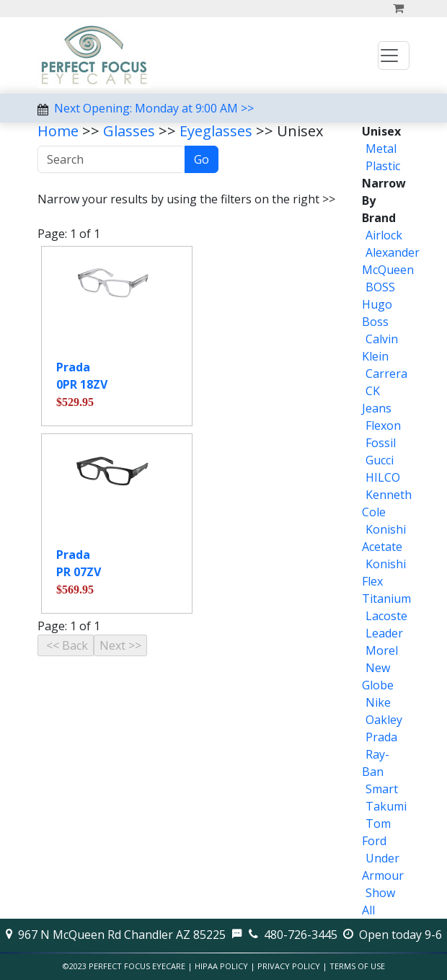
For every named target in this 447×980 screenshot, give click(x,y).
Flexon (383, 425)
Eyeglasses (216, 131)
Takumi (386, 806)
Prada (381, 737)
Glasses (129, 131)
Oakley (384, 720)
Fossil (381, 443)
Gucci (380, 460)
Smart (382, 789)
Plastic (383, 166)
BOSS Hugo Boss (379, 304)
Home (58, 131)
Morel (382, 650)
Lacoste (386, 616)
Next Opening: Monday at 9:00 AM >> (154, 108)
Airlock (384, 235)
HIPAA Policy (221, 966)
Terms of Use (357, 966)
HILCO (383, 477)
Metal (381, 149)
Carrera (386, 374)
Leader (384, 633)
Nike (378, 702)
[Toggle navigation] (394, 56)
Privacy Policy (289, 966)
